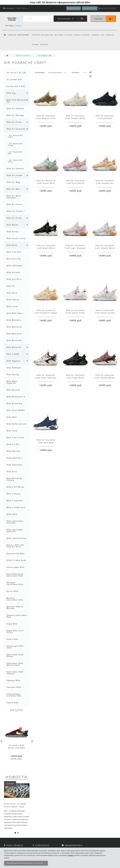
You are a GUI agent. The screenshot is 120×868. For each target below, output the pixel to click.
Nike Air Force (14, 122)
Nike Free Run (14, 252)
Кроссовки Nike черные (15, 673)
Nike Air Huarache (16, 129)
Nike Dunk (12, 245)
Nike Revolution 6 (16, 397)
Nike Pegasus (13, 361)
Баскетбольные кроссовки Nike (15, 575)
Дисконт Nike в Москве (15, 607)
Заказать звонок (74, 8)
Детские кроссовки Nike (15, 599)
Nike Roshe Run (15, 403)
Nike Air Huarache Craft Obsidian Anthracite (105, 118)
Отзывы (35, 44)
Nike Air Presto (14, 204)
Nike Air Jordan (15, 175)
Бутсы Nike (12, 591)
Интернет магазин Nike (43, 35)
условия (70, 855)
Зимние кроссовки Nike (17, 616)
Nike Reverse (13, 390)
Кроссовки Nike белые (15, 655)
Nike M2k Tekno (15, 313)
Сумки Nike (13, 703)
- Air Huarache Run (15, 153)
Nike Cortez (13, 232)
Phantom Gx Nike (16, 554)
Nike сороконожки (16, 538)
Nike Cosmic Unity (16, 238)
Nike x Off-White (15, 487)
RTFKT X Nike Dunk (16, 560)
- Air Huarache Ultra (15, 161)
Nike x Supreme (15, 501)
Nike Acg (11, 93)
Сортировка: (40, 72)
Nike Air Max (13, 189)
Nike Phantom (14, 368)
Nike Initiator (14, 272)
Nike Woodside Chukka (14, 479)
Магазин (45, 44)
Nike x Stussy (14, 494)
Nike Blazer (13, 225)
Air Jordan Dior (14, 79)
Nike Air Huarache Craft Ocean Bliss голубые (46, 183)
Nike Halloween (15, 266)
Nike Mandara (14, 320)
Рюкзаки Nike (14, 687)
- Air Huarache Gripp (15, 144)
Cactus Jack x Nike (16, 86)
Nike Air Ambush (15, 108)
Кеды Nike (12, 624)
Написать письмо (90, 8)
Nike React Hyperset (12, 382)
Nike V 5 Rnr (13, 444)
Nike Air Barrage (15, 115)
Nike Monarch (14, 347)
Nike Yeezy (12, 514)
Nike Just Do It (14, 279)
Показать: (76, 72)
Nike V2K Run (14, 451)
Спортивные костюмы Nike (14, 695)
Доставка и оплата (64, 35)
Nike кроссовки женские (15, 522)
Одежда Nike (13, 680)
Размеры (96, 35)
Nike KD (11, 286)
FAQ (104, 35)
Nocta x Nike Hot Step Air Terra (15, 546)
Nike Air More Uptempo (14, 197)
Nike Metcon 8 (14, 334)
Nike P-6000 (13, 354)
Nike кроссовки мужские (15, 530)
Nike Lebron (13, 300)
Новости (112, 35)
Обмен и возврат (83, 35)
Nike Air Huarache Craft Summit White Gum (105, 248)
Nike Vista (12, 471)
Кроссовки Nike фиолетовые (15, 664)
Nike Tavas (12, 431)
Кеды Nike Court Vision (15, 631)
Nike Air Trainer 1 (16, 211)
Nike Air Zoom (14, 218)
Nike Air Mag (13, 182)
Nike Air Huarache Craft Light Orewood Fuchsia (75, 248)
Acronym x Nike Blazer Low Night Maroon (17, 748)
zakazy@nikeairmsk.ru (74, 845)
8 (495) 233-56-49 (42, 845)
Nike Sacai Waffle (16, 410)
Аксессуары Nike (15, 567)
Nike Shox (12, 417)
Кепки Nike (12, 639)
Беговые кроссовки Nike (15, 583)
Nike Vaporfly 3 (15, 458)
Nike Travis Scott (15, 437)
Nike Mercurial (14, 327)
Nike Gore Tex (14, 259)
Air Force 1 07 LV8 (16, 73)
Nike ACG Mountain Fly (17, 101)
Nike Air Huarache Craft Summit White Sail (75, 118)
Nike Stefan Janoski (17, 424)
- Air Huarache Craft (15, 136)
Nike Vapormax (14, 465)
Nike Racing (13, 374)
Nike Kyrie (12, 293)
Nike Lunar (12, 306)
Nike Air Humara (15, 168)
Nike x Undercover (16, 507)
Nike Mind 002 (14, 340)
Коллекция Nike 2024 (15, 647)
